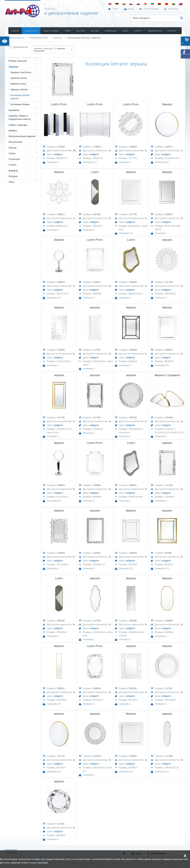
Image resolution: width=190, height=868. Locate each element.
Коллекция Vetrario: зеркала (84, 38)
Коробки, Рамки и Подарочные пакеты (20, 117)
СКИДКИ (68, 31)
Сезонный (14, 159)
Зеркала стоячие (19, 90)
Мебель (13, 131)
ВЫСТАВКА (81, 31)
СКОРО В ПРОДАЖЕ (51, 31)
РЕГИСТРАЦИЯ (151, 9)
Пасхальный (15, 142)
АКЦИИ (125, 31)
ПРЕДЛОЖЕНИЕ (31, 31)
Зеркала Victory (18, 84)
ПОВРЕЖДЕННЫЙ (154, 31)
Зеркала (58, 38)
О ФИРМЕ (15, 31)
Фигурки (13, 176)
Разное (12, 148)
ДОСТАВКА (95, 31)
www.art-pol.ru (16, 38)
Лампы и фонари (18, 125)
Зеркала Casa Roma (21, 72)
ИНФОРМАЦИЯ (111, 31)
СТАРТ (115, 9)
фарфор (13, 171)
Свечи (12, 153)
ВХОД (131, 9)
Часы (11, 182)
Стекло (12, 165)
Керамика (14, 110)
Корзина (173, 9)
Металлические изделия (22, 136)
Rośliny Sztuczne (18, 61)
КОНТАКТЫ (172, 31)
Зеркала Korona (18, 78)
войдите (58, 154)
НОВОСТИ (138, 31)
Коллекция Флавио (20, 104)
